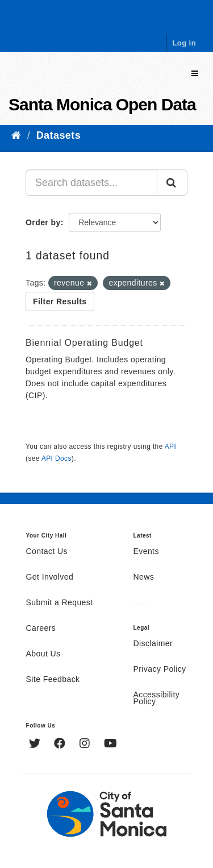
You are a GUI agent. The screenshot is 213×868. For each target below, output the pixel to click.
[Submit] (172, 183)
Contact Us (47, 552)
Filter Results (60, 301)
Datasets (59, 135)
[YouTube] (110, 745)
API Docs (57, 458)
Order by (43, 222)
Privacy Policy (160, 669)
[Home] (16, 135)
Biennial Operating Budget (84, 343)
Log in (184, 43)
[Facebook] (61, 745)
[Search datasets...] (91, 183)
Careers (41, 629)
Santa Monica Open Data (102, 104)
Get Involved (50, 577)
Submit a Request (60, 603)
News (144, 577)
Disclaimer (153, 644)
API (170, 447)
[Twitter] (36, 745)
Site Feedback (53, 680)
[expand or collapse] (195, 74)
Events (146, 552)
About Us (43, 654)
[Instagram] (86, 745)
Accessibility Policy (157, 698)
